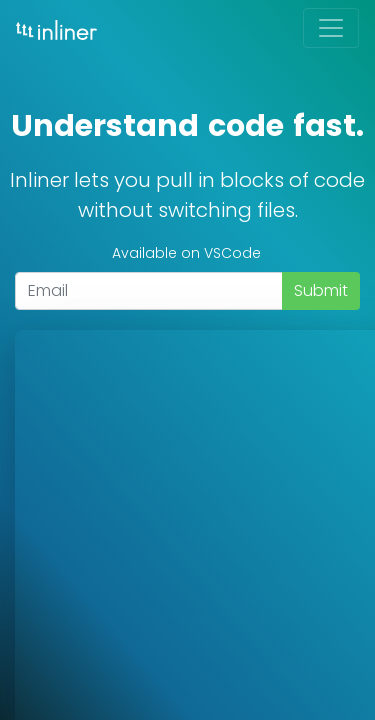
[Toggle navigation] (331, 28)
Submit (321, 290)
